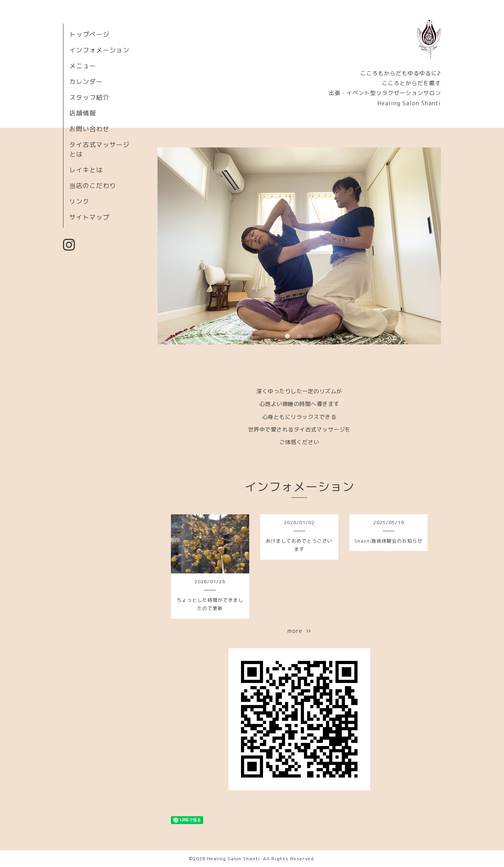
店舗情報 (83, 113)
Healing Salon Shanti (233, 859)
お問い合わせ (89, 129)
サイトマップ (89, 217)
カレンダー (86, 82)
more (299, 631)
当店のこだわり (93, 186)
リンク (79, 201)
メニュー (83, 66)
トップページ (89, 34)
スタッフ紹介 (89, 97)
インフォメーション (99, 50)
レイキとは (86, 170)
